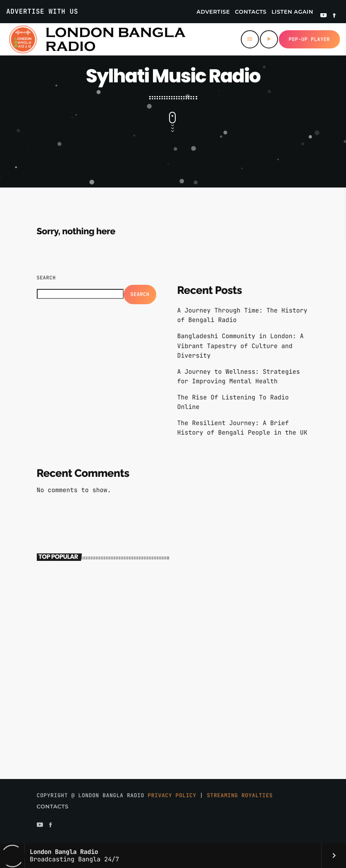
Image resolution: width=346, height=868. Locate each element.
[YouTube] (324, 16)
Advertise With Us (42, 11)
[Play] (269, 39)
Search (46, 278)
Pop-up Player (309, 39)
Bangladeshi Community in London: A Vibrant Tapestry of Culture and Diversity (241, 346)
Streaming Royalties (240, 795)
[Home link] (97, 39)
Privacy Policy (172, 795)
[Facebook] (334, 16)
